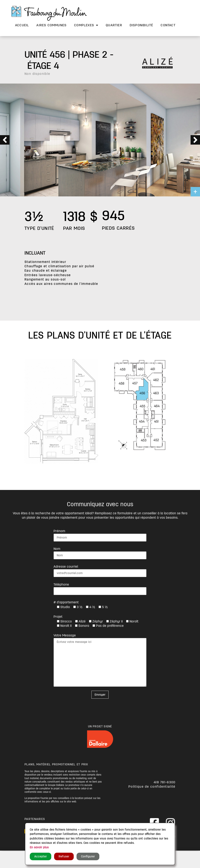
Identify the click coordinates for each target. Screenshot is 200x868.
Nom (57, 549)
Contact (168, 25)
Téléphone (61, 584)
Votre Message (65, 635)
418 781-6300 (165, 782)
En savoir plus (39, 847)
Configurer (88, 856)
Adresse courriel (66, 567)
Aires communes (51, 25)
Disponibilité (141, 25)
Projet (58, 617)
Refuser (64, 856)
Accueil (22, 25)
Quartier (114, 25)
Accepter (41, 856)
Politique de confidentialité (152, 787)
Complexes (86, 25)
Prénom (59, 531)
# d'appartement (66, 602)
